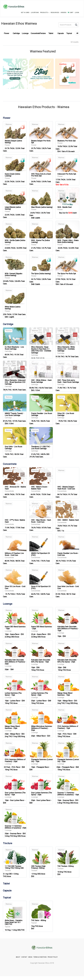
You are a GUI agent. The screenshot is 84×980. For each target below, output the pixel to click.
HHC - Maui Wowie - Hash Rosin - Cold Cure (41, 521)
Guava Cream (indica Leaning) (12, 175)
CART (71, 13)
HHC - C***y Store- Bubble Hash (15, 521)
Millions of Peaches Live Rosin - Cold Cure (14, 554)
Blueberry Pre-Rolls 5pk (67, 141)
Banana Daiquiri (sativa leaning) (13, 142)
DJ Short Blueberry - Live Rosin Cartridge (14, 348)
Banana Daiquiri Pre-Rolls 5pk (41, 142)
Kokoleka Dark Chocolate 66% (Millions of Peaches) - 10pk (68, 629)
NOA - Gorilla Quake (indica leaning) (15, 241)
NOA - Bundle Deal (64, 207)
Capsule (61, 33)
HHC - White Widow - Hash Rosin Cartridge (41, 381)
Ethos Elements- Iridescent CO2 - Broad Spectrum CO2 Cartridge (15, 382)
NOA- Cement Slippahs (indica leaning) (14, 275)
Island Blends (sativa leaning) (13, 208)
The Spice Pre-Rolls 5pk (67, 274)
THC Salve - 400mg (39, 920)
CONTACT (24, 957)
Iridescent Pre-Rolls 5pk (67, 174)
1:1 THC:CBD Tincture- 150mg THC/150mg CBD (14, 867)
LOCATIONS (35, 13)
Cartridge (16, 33)
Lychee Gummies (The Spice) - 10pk (13, 694)
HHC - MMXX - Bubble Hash (68, 520)
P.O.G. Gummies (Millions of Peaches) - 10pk (68, 727)
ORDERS (63, 13)
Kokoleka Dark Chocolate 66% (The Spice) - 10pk (41, 661)
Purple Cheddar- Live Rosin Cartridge (42, 414)
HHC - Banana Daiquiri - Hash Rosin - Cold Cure (66, 488)
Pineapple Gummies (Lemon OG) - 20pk (68, 760)
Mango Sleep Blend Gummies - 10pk (65, 694)
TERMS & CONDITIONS (40, 957)
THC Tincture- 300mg (65, 866)
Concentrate (35, 33)
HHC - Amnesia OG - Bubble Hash (15, 488)
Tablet (51, 33)
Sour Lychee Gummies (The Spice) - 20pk (42, 794)
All (77, 33)
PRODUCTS (45, 13)
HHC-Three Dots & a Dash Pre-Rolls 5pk (41, 175)
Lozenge (25, 33)
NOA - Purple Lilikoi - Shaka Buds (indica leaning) (68, 241)
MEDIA (30, 957)
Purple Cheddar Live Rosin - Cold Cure (68, 554)
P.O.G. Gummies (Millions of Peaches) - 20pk (15, 760)
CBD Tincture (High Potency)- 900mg (38, 867)
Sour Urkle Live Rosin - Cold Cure (68, 587)
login (77, 13)
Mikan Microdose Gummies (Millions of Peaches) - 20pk (42, 728)
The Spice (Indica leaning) (41, 274)
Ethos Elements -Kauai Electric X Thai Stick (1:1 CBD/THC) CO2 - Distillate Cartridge (41, 350)
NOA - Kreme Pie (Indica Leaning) (40, 241)
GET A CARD (25, 13)
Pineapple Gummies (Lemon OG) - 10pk (42, 760)
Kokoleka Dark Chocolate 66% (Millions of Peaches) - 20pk (15, 662)
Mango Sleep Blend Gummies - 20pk (12, 727)
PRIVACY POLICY (53, 957)
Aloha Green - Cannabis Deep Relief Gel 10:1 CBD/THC (14, 922)
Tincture (43, 33)
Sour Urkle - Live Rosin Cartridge (13, 448)
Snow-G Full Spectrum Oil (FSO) (41, 587)
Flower (7, 33)
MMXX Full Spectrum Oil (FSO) (40, 554)
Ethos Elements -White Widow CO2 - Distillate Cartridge (66, 349)
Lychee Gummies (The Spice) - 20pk (40, 694)
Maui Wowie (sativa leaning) (42, 207)
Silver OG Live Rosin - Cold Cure (15, 587)
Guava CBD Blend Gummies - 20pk (42, 628)
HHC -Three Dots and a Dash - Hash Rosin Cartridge (68, 381)
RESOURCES (55, 13)
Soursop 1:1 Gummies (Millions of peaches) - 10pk (68, 794)
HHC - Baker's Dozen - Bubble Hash (40, 488)
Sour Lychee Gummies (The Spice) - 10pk (15, 794)
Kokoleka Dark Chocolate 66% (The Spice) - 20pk (67, 661)
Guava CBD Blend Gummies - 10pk (15, 628)
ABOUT (18, 957)
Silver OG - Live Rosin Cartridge (66, 414)
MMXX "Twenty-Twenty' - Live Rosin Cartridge (14, 414)
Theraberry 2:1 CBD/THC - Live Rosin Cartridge (41, 448)
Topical (69, 33)
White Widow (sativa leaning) (13, 308)
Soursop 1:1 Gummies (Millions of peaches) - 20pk (16, 827)
